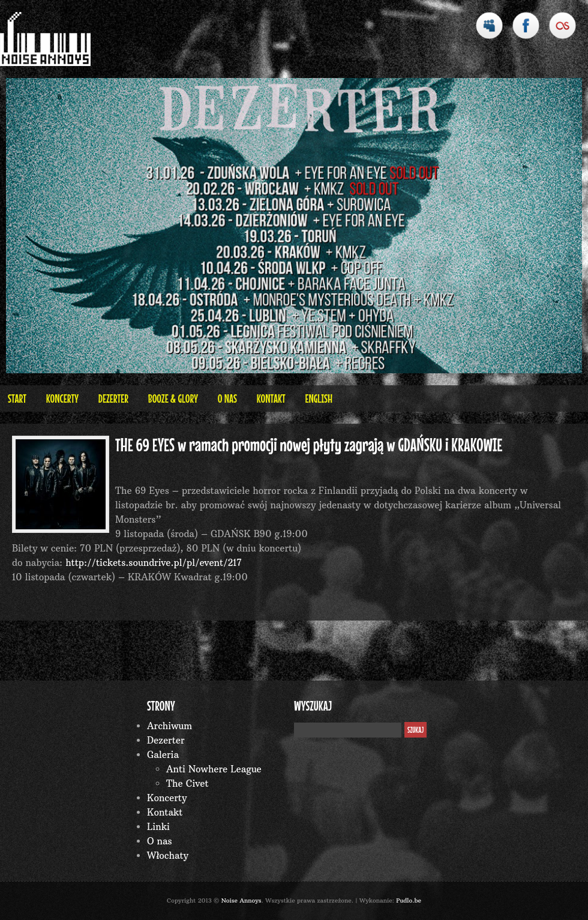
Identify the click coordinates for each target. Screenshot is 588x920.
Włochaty (168, 855)
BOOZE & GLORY (173, 398)
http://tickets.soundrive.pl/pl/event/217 (154, 563)
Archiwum (169, 726)
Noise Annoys (241, 900)
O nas (227, 398)
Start (17, 398)
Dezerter (113, 398)
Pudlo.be (409, 900)
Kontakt (271, 398)
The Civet (187, 783)
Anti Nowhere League (214, 769)
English (319, 398)
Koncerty (62, 398)
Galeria (163, 755)
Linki (158, 827)
